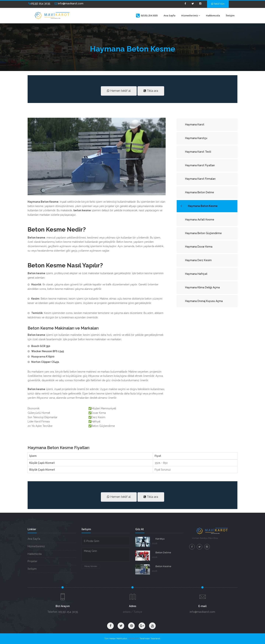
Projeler (32, 561)
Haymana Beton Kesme (203, 206)
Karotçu (160, 539)
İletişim (230, 15)
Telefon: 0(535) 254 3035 (63, 612)
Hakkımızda (213, 15)
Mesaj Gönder (91, 566)
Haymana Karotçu (196, 138)
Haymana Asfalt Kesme (200, 220)
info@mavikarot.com (69, 3)
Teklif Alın (218, 4)
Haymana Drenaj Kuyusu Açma (204, 301)
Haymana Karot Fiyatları (200, 165)
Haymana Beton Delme (200, 192)
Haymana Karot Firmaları (200, 179)
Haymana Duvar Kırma (199, 247)
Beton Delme (163, 553)
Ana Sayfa (169, 15)
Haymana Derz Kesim (198, 260)
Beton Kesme (163, 566)
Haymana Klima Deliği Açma (202, 287)
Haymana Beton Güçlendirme (203, 233)
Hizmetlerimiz (191, 15)
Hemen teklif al (119, 91)
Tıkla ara (151, 91)
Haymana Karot (195, 124)
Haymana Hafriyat (196, 274)
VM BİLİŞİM (134, 639)
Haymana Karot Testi (198, 152)
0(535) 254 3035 (39, 3)
